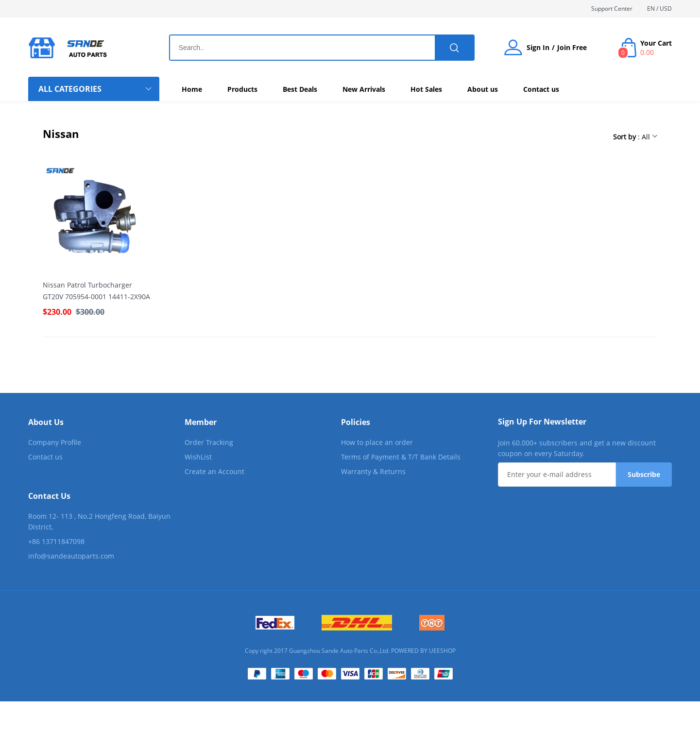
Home (192, 89)
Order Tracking (209, 442)
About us (483, 89)
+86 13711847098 (56, 541)
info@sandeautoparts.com (71, 556)
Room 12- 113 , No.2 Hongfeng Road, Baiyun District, (99, 521)
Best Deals (300, 89)
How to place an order (377, 442)
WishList (198, 457)
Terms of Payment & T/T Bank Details (401, 457)
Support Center (612, 8)
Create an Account (214, 471)
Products (242, 89)
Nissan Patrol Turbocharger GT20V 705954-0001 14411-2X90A (96, 291)
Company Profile (55, 442)
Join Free (572, 48)
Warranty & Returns (373, 471)
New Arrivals (364, 89)
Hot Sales (426, 89)
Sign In (538, 48)
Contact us (541, 89)
